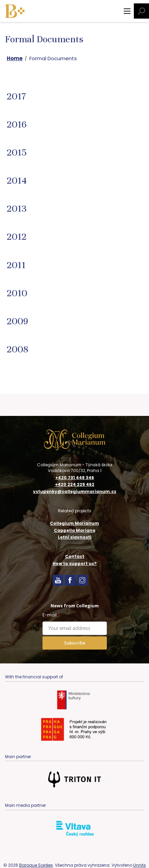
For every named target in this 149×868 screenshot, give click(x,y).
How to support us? (75, 564)
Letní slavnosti (75, 537)
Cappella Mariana (75, 530)
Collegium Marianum (74, 523)
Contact (75, 556)
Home (15, 58)
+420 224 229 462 (75, 485)
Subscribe (75, 643)
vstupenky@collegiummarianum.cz (75, 492)
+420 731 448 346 (75, 478)
